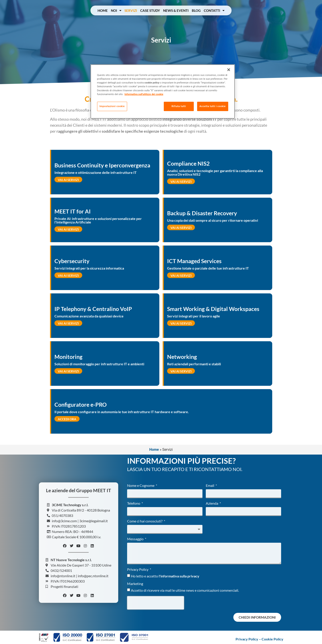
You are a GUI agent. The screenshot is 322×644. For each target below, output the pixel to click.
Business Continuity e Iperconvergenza (102, 165)
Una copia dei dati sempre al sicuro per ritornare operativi (213, 220)
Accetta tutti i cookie (213, 106)
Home (103, 10)
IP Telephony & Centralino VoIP (93, 309)
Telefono (134, 503)
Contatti (214, 11)
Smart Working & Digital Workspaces (213, 309)
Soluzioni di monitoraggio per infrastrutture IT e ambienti (99, 364)
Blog (196, 10)
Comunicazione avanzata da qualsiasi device (89, 316)
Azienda (212, 503)
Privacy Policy (138, 570)
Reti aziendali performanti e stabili (194, 364)
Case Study (150, 10)
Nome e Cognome (141, 486)
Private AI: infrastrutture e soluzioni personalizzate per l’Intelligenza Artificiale (98, 220)
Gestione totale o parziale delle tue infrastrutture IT (208, 268)
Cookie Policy (272, 639)
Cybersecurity (72, 261)
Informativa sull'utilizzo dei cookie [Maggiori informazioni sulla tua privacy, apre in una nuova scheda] (144, 94)
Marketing (135, 584)
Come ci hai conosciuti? (145, 521)
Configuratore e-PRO (81, 404)
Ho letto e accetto (165, 576)
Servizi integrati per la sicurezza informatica (89, 268)
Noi (116, 11)
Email (210, 486)
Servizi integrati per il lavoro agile (194, 316)
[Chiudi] (229, 70)
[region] (163, 91)
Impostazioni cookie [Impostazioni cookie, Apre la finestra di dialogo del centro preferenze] (112, 106)
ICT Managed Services (194, 261)
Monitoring (68, 357)
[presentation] (156, 603)
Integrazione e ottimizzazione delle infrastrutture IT (96, 172)
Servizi (131, 10)
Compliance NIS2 (188, 163)
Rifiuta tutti (179, 106)
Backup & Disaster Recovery (202, 213)
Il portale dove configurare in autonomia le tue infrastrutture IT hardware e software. (122, 412)
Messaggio (136, 539)
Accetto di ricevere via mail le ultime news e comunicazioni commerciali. (185, 590)
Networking (182, 357)
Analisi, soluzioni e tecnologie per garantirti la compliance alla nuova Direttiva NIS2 (215, 172)
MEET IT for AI (73, 211)
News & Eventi (176, 10)
